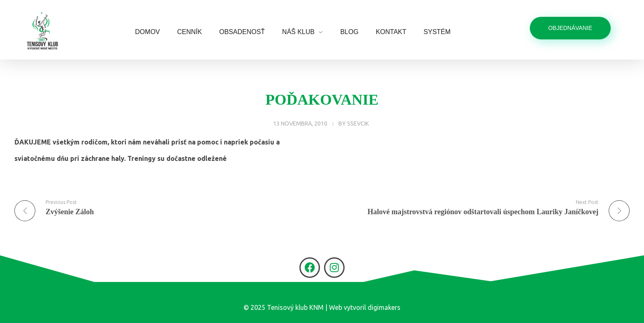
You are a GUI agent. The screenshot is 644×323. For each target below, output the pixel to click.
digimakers (384, 307)
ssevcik (358, 124)
